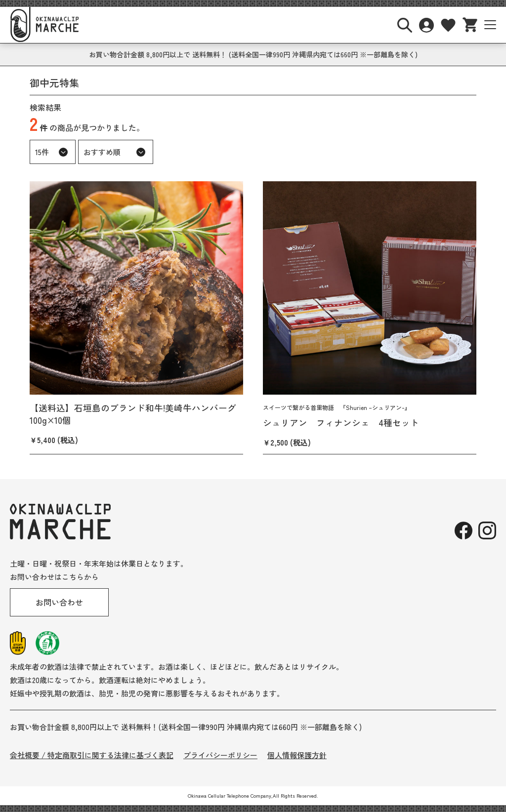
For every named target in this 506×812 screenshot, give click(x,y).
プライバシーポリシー (220, 755)
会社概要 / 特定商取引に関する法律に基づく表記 (92, 755)
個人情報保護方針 (297, 755)
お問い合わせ (59, 602)
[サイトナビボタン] (490, 25)
